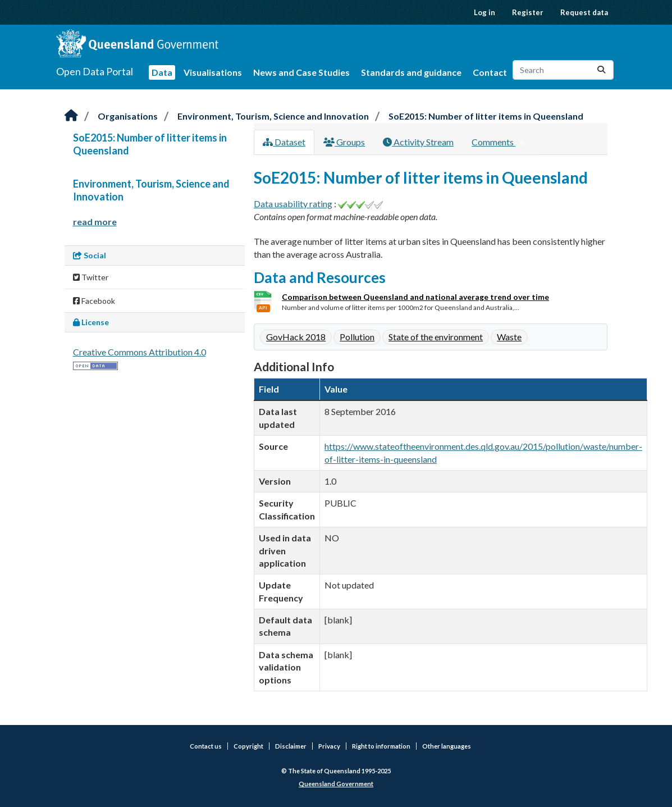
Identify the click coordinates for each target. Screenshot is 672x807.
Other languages (447, 746)
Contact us (206, 746)
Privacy (329, 746)
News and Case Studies (301, 72)
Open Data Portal (95, 71)
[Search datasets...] (563, 70)
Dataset (284, 142)
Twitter (91, 277)
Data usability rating (293, 204)
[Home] (71, 116)
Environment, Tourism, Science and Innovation (273, 116)
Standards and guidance (411, 72)
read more (95, 222)
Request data (584, 12)
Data (162, 72)
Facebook (94, 301)
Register (528, 12)
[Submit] (601, 70)
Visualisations (213, 72)
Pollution (357, 337)
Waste (509, 337)
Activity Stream (418, 142)
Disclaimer (291, 746)
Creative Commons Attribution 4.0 (140, 352)
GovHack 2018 (296, 337)
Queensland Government (336, 784)
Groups (344, 142)
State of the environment (436, 337)
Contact (490, 72)
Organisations (128, 116)
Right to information (381, 746)
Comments (500, 143)
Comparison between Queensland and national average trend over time (415, 297)
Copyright (248, 746)
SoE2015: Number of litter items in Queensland (486, 116)
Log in (484, 12)
